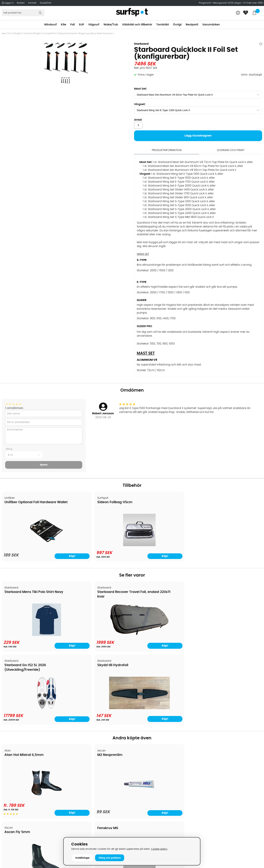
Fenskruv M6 (213, 677)
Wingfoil (18, 33)
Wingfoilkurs (12, 824)
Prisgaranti (205, 3)
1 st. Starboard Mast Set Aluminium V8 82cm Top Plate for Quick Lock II (189, 166)
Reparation (11, 809)
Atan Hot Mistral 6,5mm (24, 681)
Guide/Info (46, 3)
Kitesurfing (141, 773)
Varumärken (211, 25)
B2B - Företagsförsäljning (20, 799)
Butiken (21, 3)
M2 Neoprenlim (83, 681)
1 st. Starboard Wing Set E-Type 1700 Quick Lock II (175, 182)
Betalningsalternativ (17, 778)
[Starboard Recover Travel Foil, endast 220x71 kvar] (99, 635)
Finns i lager (146, 75)
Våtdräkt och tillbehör (137, 25)
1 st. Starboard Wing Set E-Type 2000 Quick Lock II (176, 185)
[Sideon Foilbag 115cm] (99, 545)
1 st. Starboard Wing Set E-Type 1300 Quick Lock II (184, 174)
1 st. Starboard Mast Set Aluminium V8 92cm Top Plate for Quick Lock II (189, 170)
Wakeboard (142, 783)
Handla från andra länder (21, 788)
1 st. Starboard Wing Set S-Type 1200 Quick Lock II (175, 201)
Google (204, 811)
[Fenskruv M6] (231, 724)
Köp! (51, 645)
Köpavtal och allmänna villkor (24, 773)
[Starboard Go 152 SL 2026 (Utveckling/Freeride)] (165, 635)
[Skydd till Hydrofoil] (231, 634)
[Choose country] (238, 13)
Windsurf (50, 25)
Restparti (192, 25)
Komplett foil (50, 33)
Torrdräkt (163, 25)
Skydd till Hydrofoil (218, 592)
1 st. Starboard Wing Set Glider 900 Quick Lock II (174, 197)
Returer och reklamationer (21, 794)
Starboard (141, 44)
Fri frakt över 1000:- (254, 3)
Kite (64, 25)
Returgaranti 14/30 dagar (227, 3)
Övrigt (177, 25)
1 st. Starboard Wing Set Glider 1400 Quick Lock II (175, 189)
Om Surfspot (12, 768)
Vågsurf (94, 25)
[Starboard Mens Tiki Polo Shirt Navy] (33, 635)
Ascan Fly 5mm (149, 681)
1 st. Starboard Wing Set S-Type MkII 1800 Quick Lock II (178, 217)
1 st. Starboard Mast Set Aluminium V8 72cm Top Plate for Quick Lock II (199, 162)
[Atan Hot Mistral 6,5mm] (33, 724)
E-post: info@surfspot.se (86, 865)
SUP (81, 25)
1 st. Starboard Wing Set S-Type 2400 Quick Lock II (176, 213)
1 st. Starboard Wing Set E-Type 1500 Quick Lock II (175, 178)
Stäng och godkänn (110, 858)
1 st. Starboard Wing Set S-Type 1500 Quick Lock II (175, 205)
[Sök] (23, 13)
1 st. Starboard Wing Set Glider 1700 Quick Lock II (175, 193)
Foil (72, 25)
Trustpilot (205, 845)
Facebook (206, 828)
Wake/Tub (111, 25)
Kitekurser (10, 814)
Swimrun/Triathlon (146, 799)
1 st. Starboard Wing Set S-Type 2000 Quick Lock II (176, 209)
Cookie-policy (159, 849)
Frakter (8, 783)
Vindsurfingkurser (15, 819)
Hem (4, 33)
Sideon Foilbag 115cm (88, 502)
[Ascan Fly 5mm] (165, 724)
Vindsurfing (142, 768)
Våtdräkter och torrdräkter (152, 794)
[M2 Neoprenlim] (99, 727)
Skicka (253, 786)
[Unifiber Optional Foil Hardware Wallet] (33, 546)
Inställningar (82, 858)
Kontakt (32, 3)
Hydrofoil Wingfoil (32, 33)
